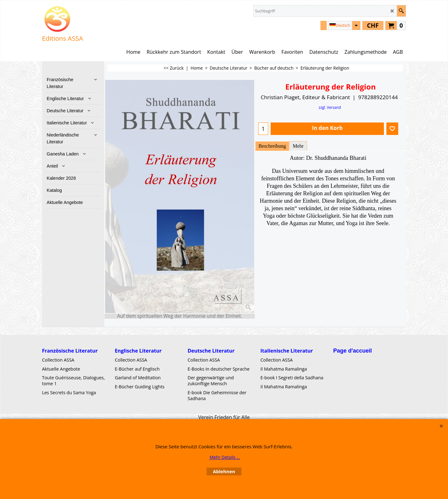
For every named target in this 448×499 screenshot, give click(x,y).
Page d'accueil (352, 351)
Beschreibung (272, 146)
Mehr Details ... (225, 457)
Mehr (298, 146)
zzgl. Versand (330, 107)
